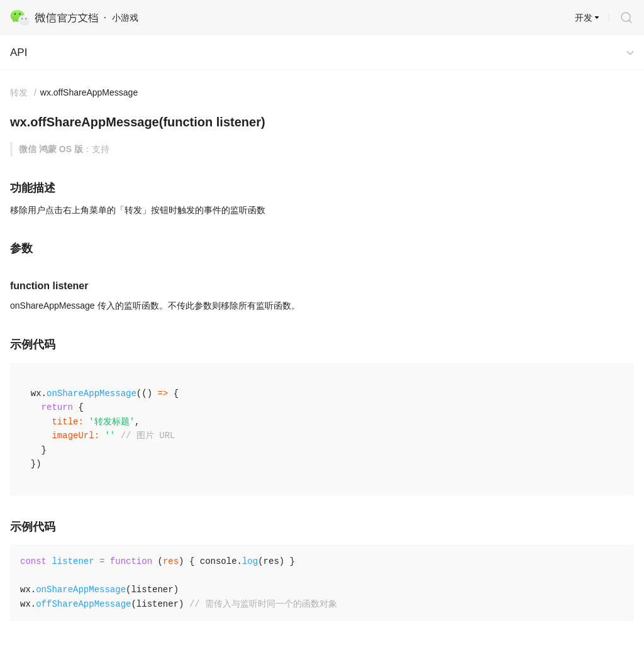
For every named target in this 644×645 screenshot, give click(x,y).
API (19, 52)
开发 (584, 18)
